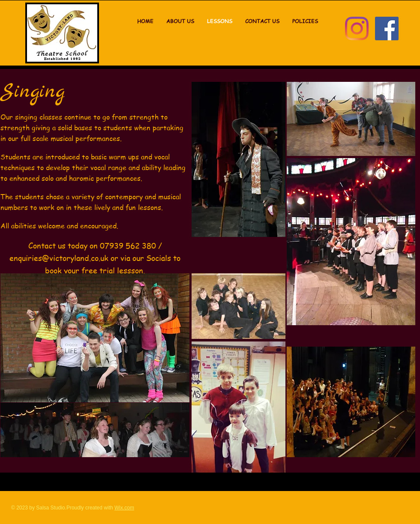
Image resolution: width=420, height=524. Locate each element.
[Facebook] (387, 28)
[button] (305, 21)
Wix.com (124, 508)
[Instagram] (357, 28)
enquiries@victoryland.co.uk (59, 258)
